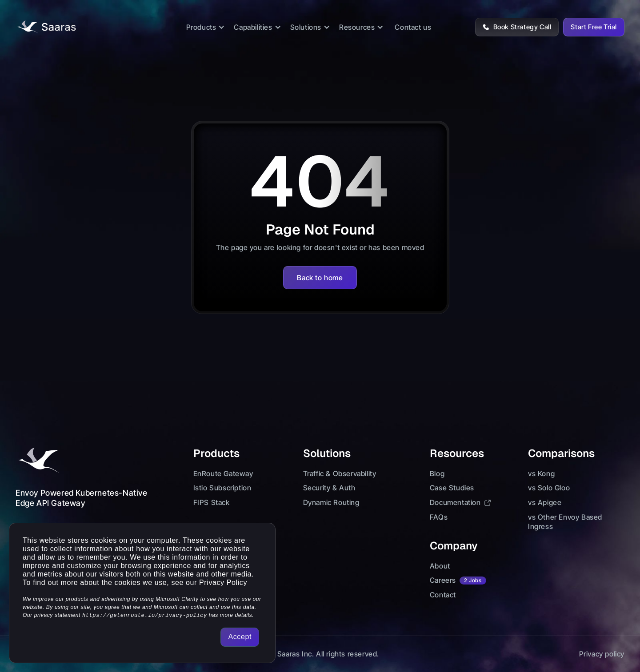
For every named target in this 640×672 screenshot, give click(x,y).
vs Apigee (545, 502)
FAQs (439, 517)
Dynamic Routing (331, 502)
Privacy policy (602, 654)
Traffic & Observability (340, 473)
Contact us (413, 27)
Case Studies (452, 488)
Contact (443, 595)
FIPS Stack (212, 502)
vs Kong (541, 473)
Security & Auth (329, 488)
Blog (437, 473)
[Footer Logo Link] (38, 461)
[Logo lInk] (46, 27)
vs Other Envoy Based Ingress (565, 522)
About (440, 566)
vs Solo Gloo (549, 488)
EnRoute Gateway (223, 473)
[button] (206, 27)
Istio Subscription (222, 488)
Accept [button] (240, 637)
